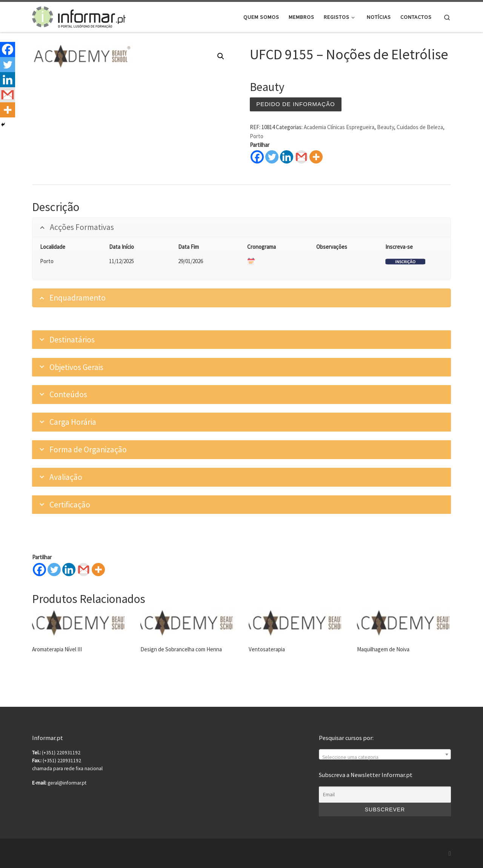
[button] (221, 56)
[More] (98, 570)
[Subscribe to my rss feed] (450, 853)
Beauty (385, 127)
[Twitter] (54, 570)
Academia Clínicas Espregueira (339, 127)
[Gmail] (84, 570)
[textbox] (385, 757)
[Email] (385, 795)
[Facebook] (39, 570)
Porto (257, 136)
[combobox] (385, 754)
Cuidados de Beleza (420, 127)
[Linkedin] (69, 570)
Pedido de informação (295, 104)
